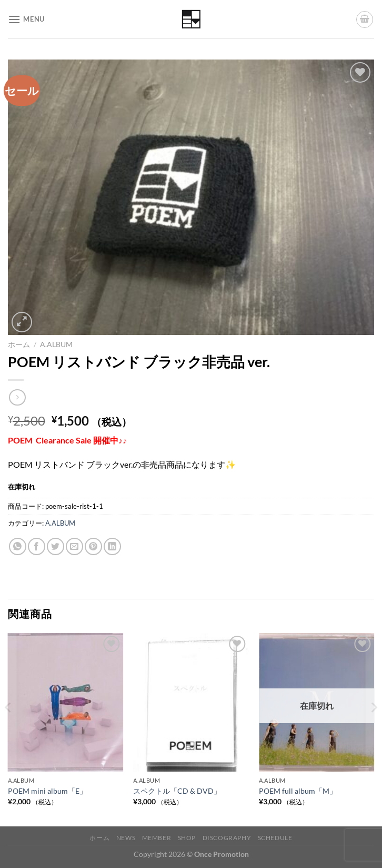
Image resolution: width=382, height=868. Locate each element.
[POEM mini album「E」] (66, 702)
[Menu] (26, 19)
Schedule (275, 838)
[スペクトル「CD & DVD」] (191, 702)
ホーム (19, 344)
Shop (187, 838)
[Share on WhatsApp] (18, 546)
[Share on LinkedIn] (112, 546)
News (126, 838)
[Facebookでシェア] (37, 546)
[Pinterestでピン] (93, 546)
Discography (227, 838)
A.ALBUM (56, 344)
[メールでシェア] (74, 546)
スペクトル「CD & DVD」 (177, 791)
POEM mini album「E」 (47, 791)
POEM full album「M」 (298, 791)
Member (157, 838)
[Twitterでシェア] (56, 546)
